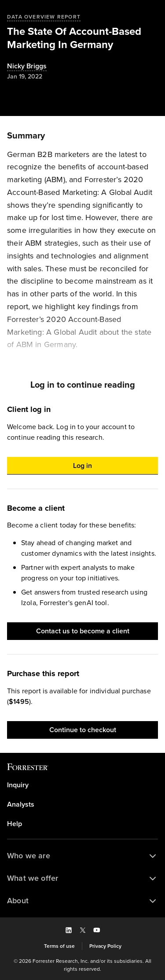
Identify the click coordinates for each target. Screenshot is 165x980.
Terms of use (59, 946)
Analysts (21, 804)
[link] (82, 785)
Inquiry (18, 785)
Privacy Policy (105, 946)
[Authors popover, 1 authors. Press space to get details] (27, 66)
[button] (82, 466)
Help (15, 824)
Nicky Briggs (27, 66)
